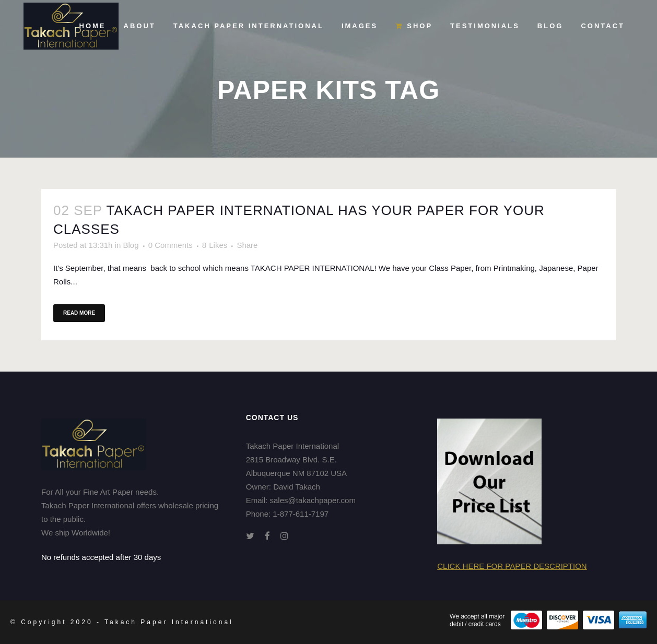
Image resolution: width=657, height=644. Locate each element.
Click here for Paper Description (512, 566)
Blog (131, 245)
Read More (79, 313)
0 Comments (171, 245)
